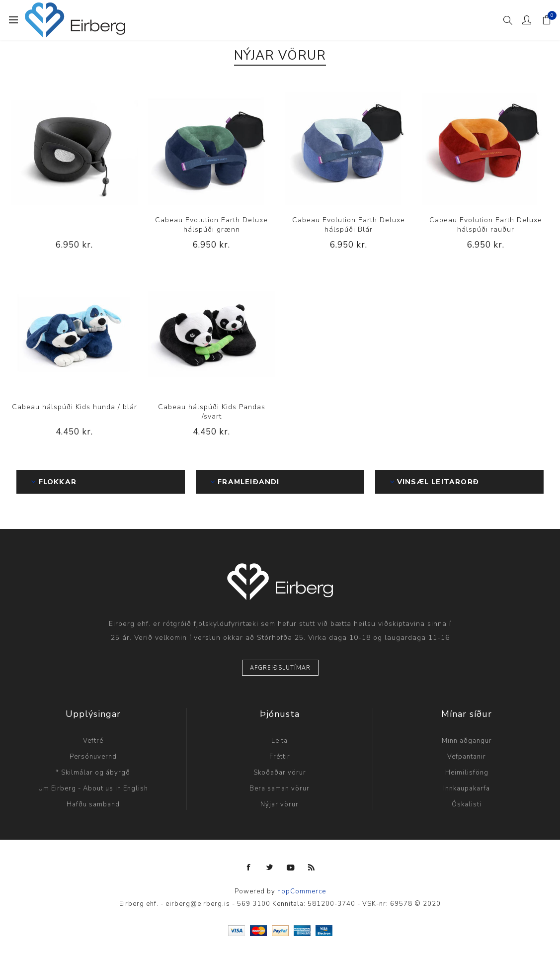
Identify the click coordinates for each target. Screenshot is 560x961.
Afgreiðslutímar (280, 668)
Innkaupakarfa (467, 788)
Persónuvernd (93, 757)
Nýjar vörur (280, 804)
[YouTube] (291, 868)
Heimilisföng (467, 773)
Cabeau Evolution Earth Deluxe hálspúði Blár (349, 225)
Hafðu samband (93, 804)
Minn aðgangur (467, 741)
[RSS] (312, 868)
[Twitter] (270, 868)
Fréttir (280, 757)
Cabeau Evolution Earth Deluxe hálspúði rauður (486, 225)
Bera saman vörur (280, 788)
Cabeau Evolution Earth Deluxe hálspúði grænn (211, 225)
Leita (280, 741)
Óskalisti (467, 804)
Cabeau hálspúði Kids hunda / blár (75, 407)
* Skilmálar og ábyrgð (93, 773)
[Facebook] (249, 868)
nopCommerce (302, 891)
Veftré (93, 741)
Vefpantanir (467, 757)
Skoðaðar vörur (280, 773)
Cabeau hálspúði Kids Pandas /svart (212, 412)
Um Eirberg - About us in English (93, 788)
